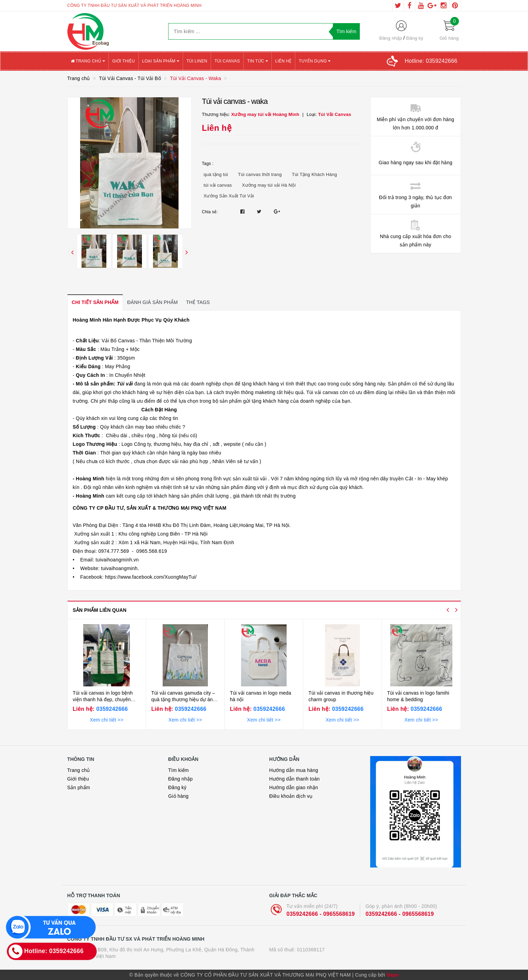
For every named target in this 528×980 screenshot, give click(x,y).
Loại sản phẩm (161, 61)
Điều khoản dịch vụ (291, 796)
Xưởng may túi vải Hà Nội (269, 185)
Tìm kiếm (179, 770)
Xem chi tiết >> (107, 720)
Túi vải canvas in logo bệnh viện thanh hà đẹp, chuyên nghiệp (103, 700)
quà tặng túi (216, 174)
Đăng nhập (391, 38)
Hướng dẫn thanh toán (295, 779)
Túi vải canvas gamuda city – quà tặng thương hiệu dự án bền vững (183, 700)
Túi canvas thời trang (260, 174)
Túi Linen (197, 61)
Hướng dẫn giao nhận (294, 787)
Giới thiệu (124, 61)
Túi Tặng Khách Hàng (314, 174)
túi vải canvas (218, 185)
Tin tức (258, 61)
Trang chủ (88, 61)
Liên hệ (283, 61)
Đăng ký (415, 38)
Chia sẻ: (210, 212)
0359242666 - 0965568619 (321, 914)
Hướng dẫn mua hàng (294, 770)
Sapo (392, 975)
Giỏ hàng (178, 796)
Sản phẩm (79, 787)
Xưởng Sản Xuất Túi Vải (229, 196)
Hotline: (431, 61)
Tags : (208, 164)
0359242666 (111, 709)
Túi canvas (227, 61)
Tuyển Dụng (315, 61)
